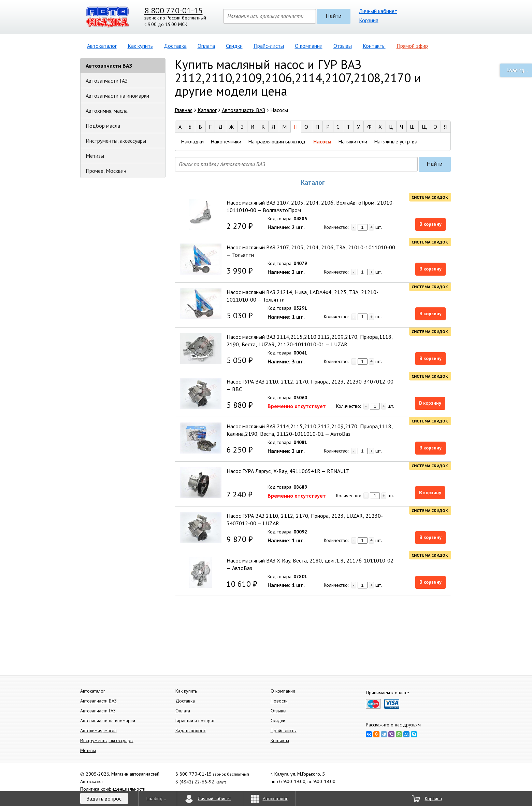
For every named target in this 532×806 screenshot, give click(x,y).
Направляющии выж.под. (277, 141)
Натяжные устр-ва (396, 141)
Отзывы (343, 46)
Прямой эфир (412, 46)
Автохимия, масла (107, 111)
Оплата (206, 46)
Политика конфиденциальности (113, 789)
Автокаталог (102, 46)
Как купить (140, 46)
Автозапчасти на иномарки (117, 96)
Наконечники (226, 141)
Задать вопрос (191, 731)
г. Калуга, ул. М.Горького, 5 (298, 774)
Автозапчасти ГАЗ (107, 81)
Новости (279, 701)
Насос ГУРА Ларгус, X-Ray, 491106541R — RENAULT (288, 471)
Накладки (192, 141)
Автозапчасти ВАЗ (109, 66)
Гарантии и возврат (195, 721)
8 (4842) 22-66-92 (195, 782)
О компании (309, 46)
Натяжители (353, 141)
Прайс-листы (269, 46)
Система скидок (430, 197)
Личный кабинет (378, 11)
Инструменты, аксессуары (116, 141)
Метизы (95, 156)
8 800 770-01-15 (174, 10)
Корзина (369, 20)
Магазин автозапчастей (135, 774)
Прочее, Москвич (106, 171)
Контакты (374, 46)
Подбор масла (103, 126)
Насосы (322, 141)
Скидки (234, 46)
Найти (334, 16)
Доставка (175, 46)
